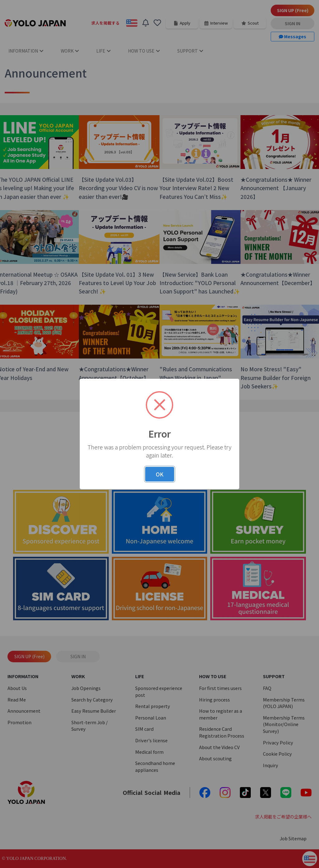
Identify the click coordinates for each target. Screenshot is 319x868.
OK (160, 474)
